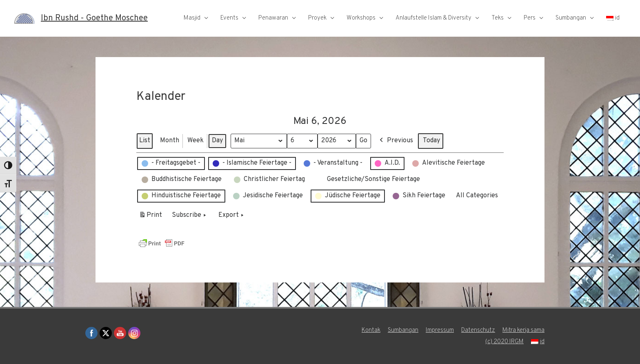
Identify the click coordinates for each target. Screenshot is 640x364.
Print (150, 216)
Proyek (317, 18)
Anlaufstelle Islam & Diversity (433, 18)
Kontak (371, 330)
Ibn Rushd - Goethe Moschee (94, 18)
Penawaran (273, 18)
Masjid (192, 18)
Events (229, 18)
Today (431, 140)
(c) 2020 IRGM (504, 342)
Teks (498, 18)
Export (232, 215)
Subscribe (190, 215)
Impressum (440, 330)
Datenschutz (478, 330)
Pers (530, 18)
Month (170, 140)
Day (217, 140)
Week (196, 140)
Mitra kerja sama (523, 330)
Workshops (361, 18)
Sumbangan (571, 18)
